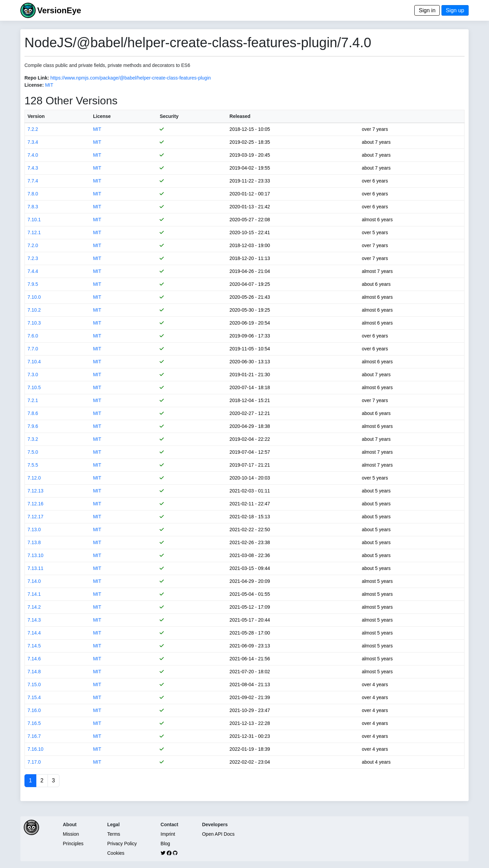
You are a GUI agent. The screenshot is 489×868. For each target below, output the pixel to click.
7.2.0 (33, 245)
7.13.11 (35, 568)
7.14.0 (34, 581)
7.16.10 (35, 749)
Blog (165, 844)
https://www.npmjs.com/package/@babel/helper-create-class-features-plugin (131, 78)
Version (36, 116)
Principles (73, 844)
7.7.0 (33, 349)
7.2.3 (33, 258)
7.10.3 (34, 323)
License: (34, 85)
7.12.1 (34, 232)
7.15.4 (34, 697)
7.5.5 (33, 465)
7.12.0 (34, 478)
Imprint (168, 834)
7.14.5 (34, 646)
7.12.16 (35, 504)
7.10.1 (34, 220)
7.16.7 (34, 736)
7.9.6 (33, 426)
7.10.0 (34, 297)
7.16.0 (34, 710)
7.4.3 (33, 168)
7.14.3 (34, 620)
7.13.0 (34, 530)
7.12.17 (35, 517)
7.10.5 (34, 387)
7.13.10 (35, 555)
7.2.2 (33, 129)
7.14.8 (34, 672)
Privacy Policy (122, 844)
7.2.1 (33, 400)
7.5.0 (33, 452)
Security (169, 116)
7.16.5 (34, 723)
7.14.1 (34, 594)
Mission (71, 834)
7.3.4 (33, 142)
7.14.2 (34, 607)
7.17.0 (34, 762)
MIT (49, 85)
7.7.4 (33, 181)
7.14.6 (34, 659)
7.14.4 (34, 633)
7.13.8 (34, 542)
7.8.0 (33, 194)
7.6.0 (33, 336)
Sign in (427, 10)
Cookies (116, 853)
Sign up (455, 10)
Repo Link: (37, 78)
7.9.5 (33, 284)
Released (240, 116)
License (102, 116)
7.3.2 (33, 439)
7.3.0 (33, 375)
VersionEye (59, 10)
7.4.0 (33, 155)
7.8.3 (33, 207)
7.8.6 (33, 413)
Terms (114, 834)
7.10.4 (34, 362)
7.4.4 (33, 271)
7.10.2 (34, 310)
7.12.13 (35, 491)
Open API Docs (218, 834)
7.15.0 (34, 684)
